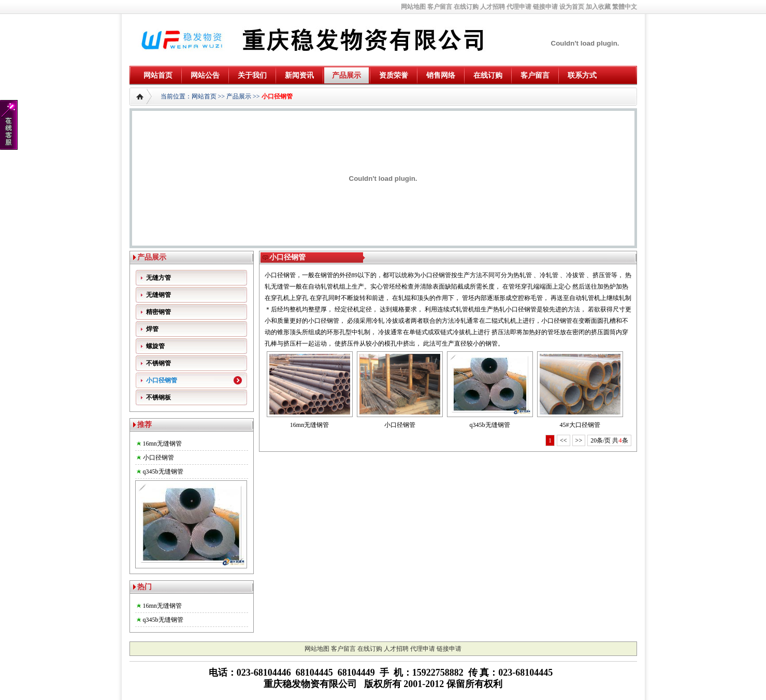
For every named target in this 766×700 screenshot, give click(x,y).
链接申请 (545, 7)
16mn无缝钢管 (162, 444)
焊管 (152, 329)
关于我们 (252, 75)
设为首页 (572, 7)
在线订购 (466, 7)
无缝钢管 (158, 295)
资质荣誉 (394, 75)
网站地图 (413, 7)
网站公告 (205, 75)
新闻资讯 (299, 75)
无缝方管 (158, 278)
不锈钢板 (158, 397)
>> (579, 440)
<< (563, 440)
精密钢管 (158, 312)
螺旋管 (155, 346)
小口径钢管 (277, 96)
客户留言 (440, 7)
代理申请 (519, 7)
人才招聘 (493, 7)
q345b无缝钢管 (163, 472)
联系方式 (582, 75)
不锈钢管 (158, 363)
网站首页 (158, 75)
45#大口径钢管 (580, 425)
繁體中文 (625, 7)
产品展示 (346, 75)
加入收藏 (598, 7)
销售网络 (441, 75)
